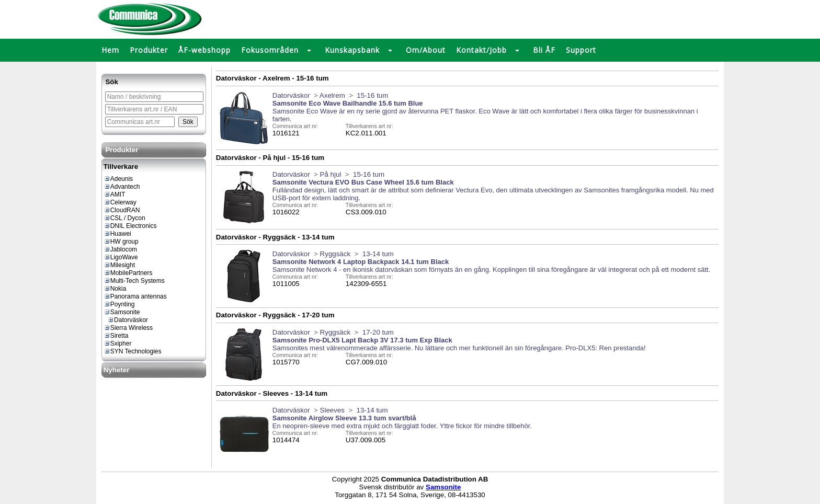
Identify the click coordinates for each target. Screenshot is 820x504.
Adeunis (118, 179)
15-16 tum (372, 95)
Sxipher (118, 343)
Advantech (122, 187)
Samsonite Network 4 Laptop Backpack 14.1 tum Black (361, 262)
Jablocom (120, 249)
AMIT (115, 194)
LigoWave (121, 257)
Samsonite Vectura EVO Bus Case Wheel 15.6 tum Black (363, 182)
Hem (110, 50)
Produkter (149, 50)
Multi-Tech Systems (134, 281)
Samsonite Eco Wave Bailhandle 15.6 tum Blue (348, 103)
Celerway (120, 202)
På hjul (331, 174)
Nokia (115, 289)
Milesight (119, 265)
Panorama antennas (135, 296)
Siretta (116, 336)
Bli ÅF (544, 50)
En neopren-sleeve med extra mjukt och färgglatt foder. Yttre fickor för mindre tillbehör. (402, 426)
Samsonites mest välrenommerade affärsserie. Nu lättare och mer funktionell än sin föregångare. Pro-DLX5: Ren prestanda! (459, 348)
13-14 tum (377, 254)
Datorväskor (128, 320)
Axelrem (332, 95)
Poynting (119, 304)
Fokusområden (270, 50)
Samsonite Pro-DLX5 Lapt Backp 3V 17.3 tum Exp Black (362, 340)
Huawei (117, 234)
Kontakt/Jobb (481, 50)
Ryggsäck (335, 254)
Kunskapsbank (352, 50)
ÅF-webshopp (204, 50)
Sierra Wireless (128, 328)
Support (581, 50)
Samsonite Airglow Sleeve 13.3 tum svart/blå (344, 418)
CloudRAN (122, 210)
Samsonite (122, 312)
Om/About (426, 50)
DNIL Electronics (130, 226)
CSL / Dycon (124, 218)
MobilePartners (128, 273)
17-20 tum (377, 332)
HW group (121, 242)
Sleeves (332, 410)
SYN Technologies (133, 351)
